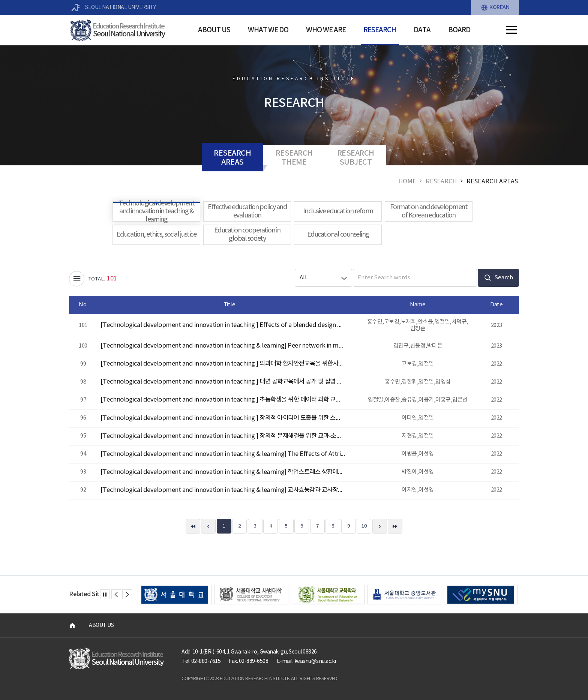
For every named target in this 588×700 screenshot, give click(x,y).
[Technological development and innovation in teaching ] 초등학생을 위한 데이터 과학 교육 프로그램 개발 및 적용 (223, 400)
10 (364, 526)
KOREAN (495, 8)
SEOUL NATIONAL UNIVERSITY (113, 7)
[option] (175, 595)
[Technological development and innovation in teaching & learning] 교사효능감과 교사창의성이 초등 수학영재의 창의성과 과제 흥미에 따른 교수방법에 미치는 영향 (223, 490)
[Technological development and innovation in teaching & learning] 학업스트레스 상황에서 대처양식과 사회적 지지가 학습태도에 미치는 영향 (223, 472)
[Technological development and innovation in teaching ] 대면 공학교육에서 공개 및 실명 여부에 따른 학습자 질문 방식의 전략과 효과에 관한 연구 (223, 382)
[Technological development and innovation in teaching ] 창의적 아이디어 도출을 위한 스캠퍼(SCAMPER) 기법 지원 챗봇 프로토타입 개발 (223, 418)
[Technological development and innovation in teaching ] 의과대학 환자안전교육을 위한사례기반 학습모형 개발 (223, 364)
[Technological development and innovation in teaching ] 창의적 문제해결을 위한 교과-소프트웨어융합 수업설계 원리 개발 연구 (223, 436)
